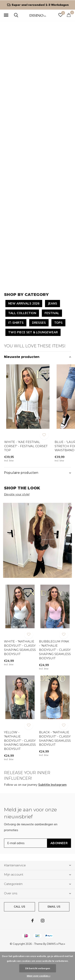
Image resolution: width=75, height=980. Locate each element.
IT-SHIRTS (16, 323)
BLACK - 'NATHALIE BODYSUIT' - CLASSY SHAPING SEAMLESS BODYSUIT (55, 738)
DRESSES (39, 323)
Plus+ (62, 944)
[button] (6, 15)
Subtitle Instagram (52, 785)
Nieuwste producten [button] (22, 357)
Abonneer (59, 843)
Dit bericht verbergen (38, 968)
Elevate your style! (17, 494)
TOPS (58, 323)
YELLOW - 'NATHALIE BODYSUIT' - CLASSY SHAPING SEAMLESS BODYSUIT (20, 741)
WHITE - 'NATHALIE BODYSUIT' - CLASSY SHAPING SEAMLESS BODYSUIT (20, 648)
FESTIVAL (52, 313)
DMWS (51, 944)
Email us (54, 907)
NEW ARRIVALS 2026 (24, 303)
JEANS (52, 303)
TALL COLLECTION (22, 313)
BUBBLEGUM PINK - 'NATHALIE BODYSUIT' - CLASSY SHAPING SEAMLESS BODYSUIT (55, 650)
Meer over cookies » (39, 976)
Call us (19, 907)
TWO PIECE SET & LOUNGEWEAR (33, 332)
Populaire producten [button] (21, 473)
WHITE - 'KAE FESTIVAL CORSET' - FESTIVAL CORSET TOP (26, 446)
